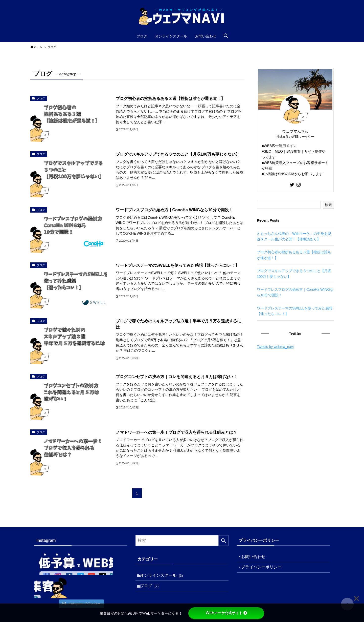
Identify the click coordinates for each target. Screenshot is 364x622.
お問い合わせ (255, 557)
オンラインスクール (163, 576)
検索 (328, 205)
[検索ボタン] (226, 36)
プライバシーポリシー (263, 569)
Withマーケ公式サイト (226, 613)
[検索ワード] (182, 541)
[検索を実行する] (223, 541)
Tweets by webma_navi (275, 347)
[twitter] (292, 185)
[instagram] (299, 185)
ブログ (151, 588)
